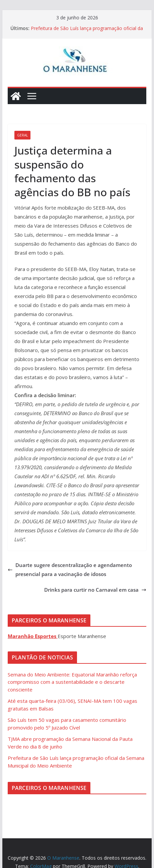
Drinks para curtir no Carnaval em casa (95, 590)
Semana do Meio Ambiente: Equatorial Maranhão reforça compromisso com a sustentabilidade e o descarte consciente (72, 682)
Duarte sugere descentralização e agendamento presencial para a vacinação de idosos (70, 569)
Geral (22, 135)
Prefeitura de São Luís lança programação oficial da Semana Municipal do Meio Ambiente (87, 32)
